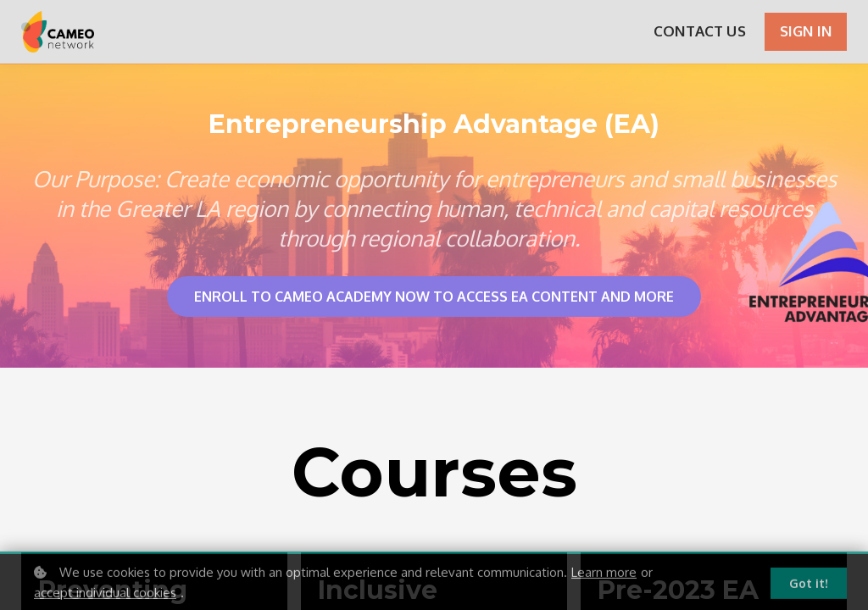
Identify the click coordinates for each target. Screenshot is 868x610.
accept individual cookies (105, 597)
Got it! (809, 588)
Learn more (604, 577)
